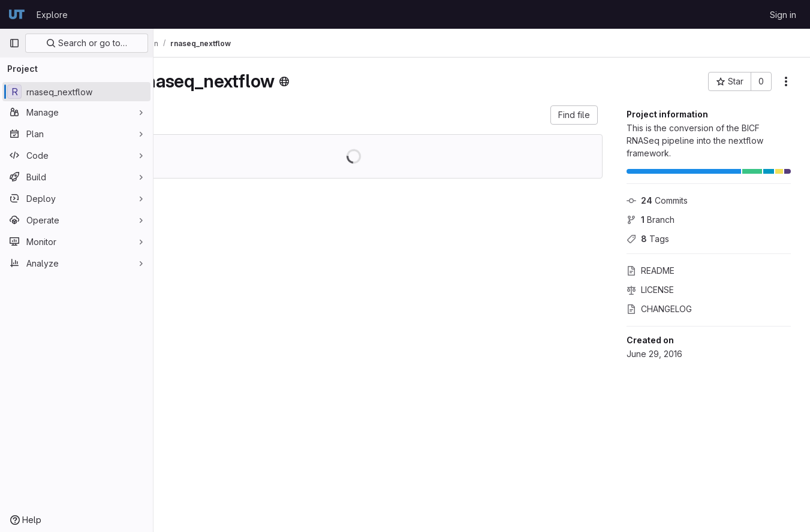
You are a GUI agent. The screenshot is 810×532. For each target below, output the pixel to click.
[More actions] (786, 81)
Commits (657, 200)
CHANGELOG (659, 309)
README (651, 270)
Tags (648, 239)
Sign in (783, 15)
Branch (651, 220)
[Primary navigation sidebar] (14, 43)
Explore (52, 15)
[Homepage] (17, 14)
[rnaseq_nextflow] (76, 92)
